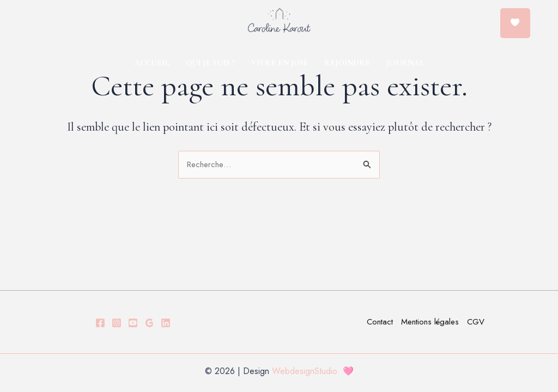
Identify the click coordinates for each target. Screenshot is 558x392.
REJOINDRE (347, 63)
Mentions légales (430, 322)
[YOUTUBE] (133, 323)
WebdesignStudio (307, 371)
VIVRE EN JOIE (280, 63)
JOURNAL (405, 63)
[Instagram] (117, 323)
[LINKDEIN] (166, 323)
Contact (380, 322)
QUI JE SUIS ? (210, 63)
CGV (476, 322)
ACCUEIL (152, 63)
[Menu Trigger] (515, 23)
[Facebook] (100, 323)
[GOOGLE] (149, 323)
